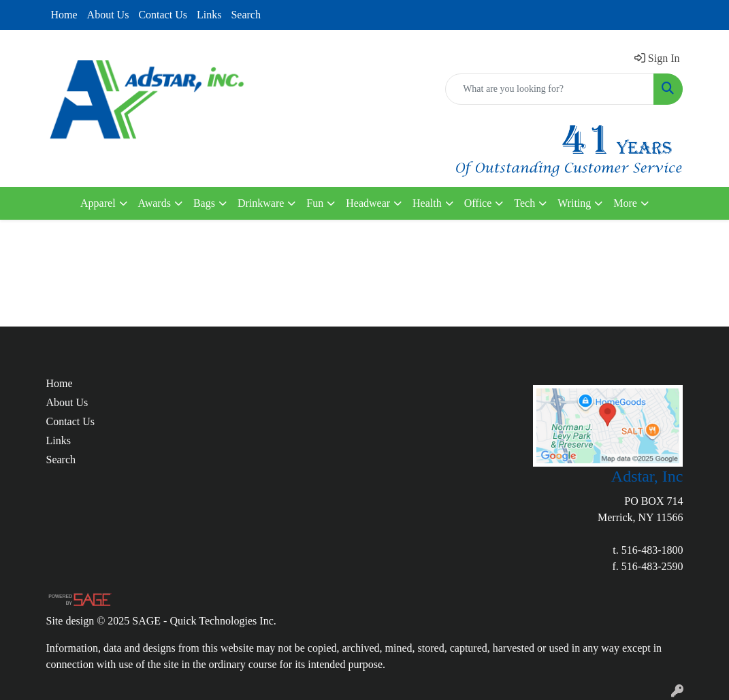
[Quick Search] (550, 89)
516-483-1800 (652, 550)
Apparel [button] (98, 203)
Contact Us (163, 15)
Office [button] (478, 203)
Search (246, 15)
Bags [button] (204, 203)
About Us (108, 15)
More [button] (625, 203)
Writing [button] (574, 203)
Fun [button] (315, 203)
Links (209, 15)
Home (64, 15)
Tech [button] (524, 203)
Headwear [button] (368, 203)
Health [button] (427, 203)
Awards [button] (155, 203)
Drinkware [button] (261, 203)
